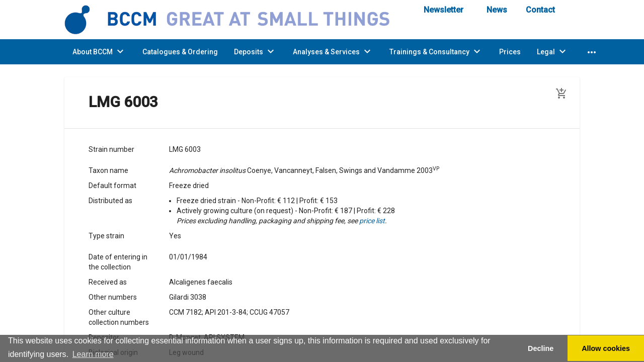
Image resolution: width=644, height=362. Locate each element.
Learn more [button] (93, 354)
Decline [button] (541, 348)
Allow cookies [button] (606, 348)
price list (372, 221)
